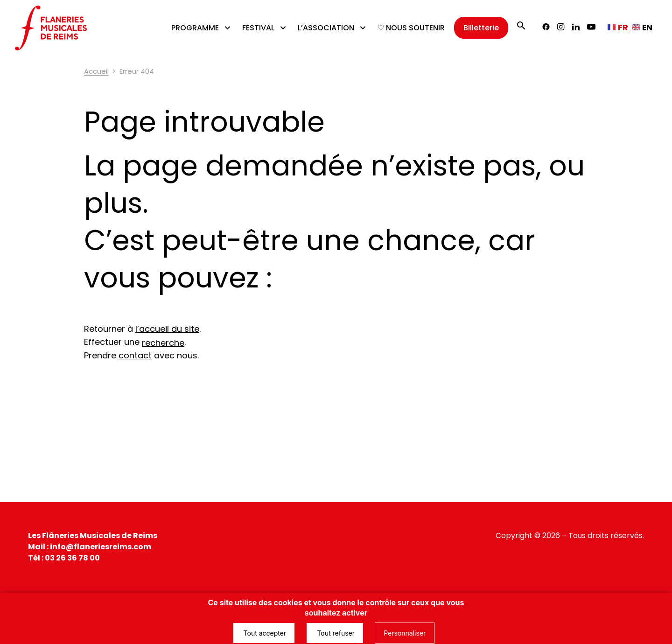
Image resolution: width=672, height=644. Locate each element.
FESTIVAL (258, 28)
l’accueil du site (167, 329)
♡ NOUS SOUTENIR (411, 28)
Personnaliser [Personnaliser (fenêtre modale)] (405, 633)
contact (135, 355)
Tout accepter (264, 633)
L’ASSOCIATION (326, 28)
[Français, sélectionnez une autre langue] (618, 28)
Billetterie (481, 28)
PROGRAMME (195, 28)
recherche (163, 343)
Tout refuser (335, 633)
